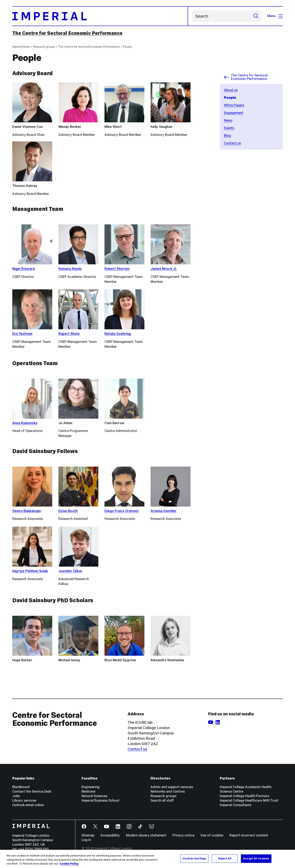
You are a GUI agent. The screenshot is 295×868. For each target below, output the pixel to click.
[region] (147, 859)
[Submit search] (256, 16)
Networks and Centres (168, 791)
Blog (227, 136)
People (127, 47)
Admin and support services (172, 787)
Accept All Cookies (256, 858)
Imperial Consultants (236, 805)
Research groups (44, 47)
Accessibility (110, 835)
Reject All (225, 858)
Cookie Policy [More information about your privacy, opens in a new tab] (69, 864)
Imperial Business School (100, 800)
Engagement (234, 113)
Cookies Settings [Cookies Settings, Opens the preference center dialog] (194, 858)
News (228, 120)
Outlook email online (28, 805)
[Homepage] (100, 16)
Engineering (91, 787)
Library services (24, 800)
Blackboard (21, 787)
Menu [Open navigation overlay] (275, 16)
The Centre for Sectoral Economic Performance (67, 33)
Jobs (16, 796)
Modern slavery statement (146, 835)
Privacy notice (183, 835)
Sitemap (88, 835)
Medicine (88, 791)
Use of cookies (212, 835)
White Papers (234, 105)
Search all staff (162, 800)
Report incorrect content (249, 835)
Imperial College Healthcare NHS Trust (249, 800)
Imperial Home (21, 47)
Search (192, 16)
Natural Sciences (94, 796)
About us (231, 90)
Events (229, 128)
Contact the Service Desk (32, 791)
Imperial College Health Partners (245, 796)
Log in (86, 840)
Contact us (232, 143)
